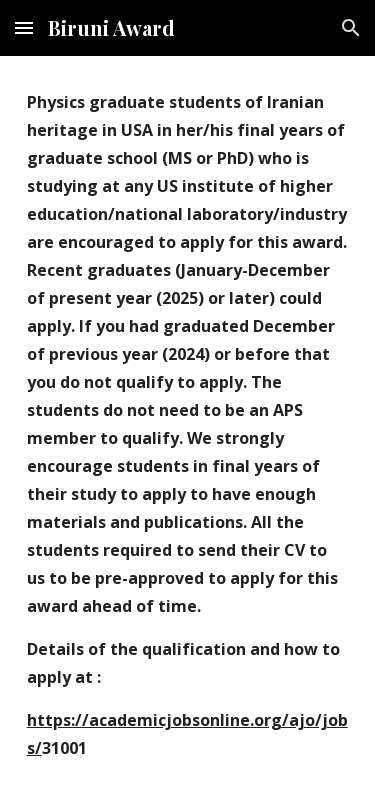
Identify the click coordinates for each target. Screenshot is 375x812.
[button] (24, 27)
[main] (188, 434)
